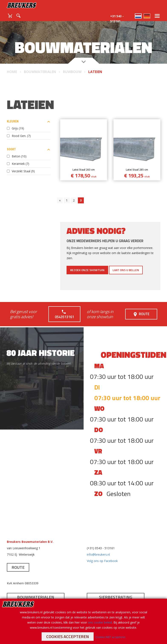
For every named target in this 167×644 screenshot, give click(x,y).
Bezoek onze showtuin (87, 270)
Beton (19, 156)
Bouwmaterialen (36, 592)
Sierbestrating (116, 592)
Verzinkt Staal (23, 171)
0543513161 (64, 311)
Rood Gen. (21, 136)
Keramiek (20, 164)
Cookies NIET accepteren (110, 637)
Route (141, 311)
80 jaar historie (41, 347)
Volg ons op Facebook (102, 556)
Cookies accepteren (68, 636)
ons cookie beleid (100, 622)
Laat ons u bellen (126, 270)
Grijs (18, 128)
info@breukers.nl (98, 549)
